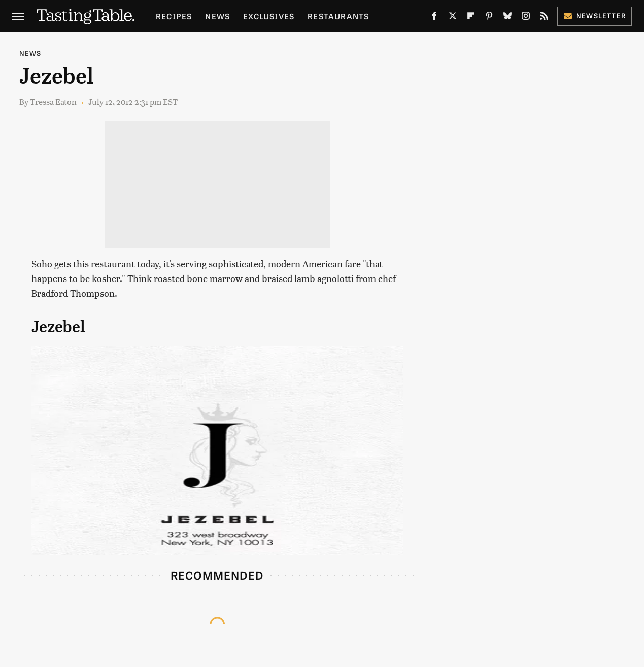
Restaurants (338, 16)
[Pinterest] (489, 18)
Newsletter (595, 15)
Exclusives (269, 16)
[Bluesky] (507, 18)
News (217, 16)
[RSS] (544, 18)
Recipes (174, 16)
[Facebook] (434, 18)
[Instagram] (526, 18)
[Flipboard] (471, 18)
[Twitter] (453, 18)
